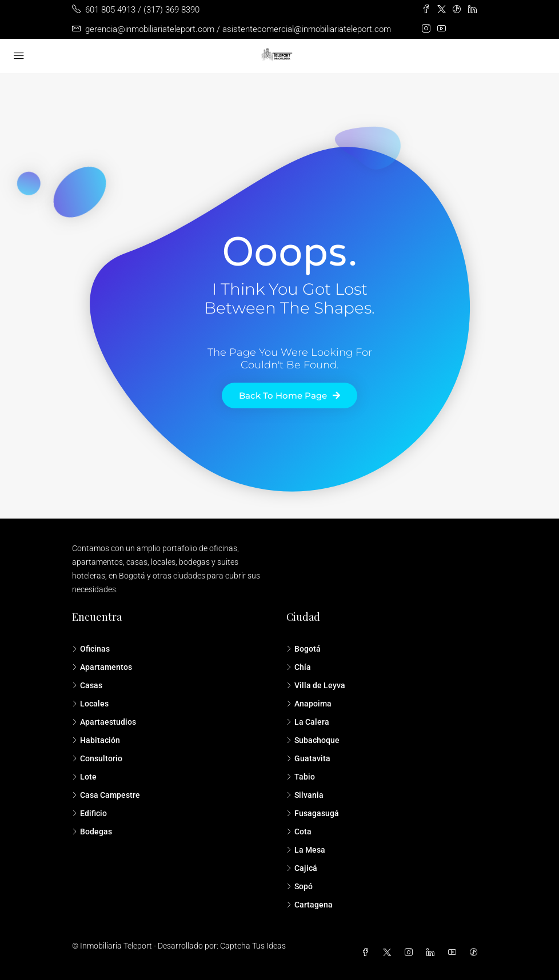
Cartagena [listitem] (310, 905)
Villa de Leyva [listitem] (316, 685)
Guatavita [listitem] (308, 758)
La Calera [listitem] (308, 722)
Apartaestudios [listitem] (104, 722)
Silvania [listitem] (305, 795)
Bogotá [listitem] (304, 649)
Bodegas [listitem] (92, 832)
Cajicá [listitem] (302, 868)
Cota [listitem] (299, 832)
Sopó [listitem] (300, 886)
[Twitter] (389, 953)
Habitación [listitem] (96, 740)
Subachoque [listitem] (313, 740)
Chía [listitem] (299, 667)
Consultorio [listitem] (97, 758)
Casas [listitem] (87, 685)
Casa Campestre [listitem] (106, 795)
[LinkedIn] (433, 953)
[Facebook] (368, 953)
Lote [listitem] (84, 777)
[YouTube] (454, 953)
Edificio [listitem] (89, 813)
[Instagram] (411, 953)
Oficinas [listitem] (91, 649)
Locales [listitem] (90, 704)
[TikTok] (476, 953)
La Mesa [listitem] (306, 850)
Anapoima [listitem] (309, 704)
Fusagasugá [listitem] (313, 813)
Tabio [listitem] (301, 777)
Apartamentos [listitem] (102, 667)
